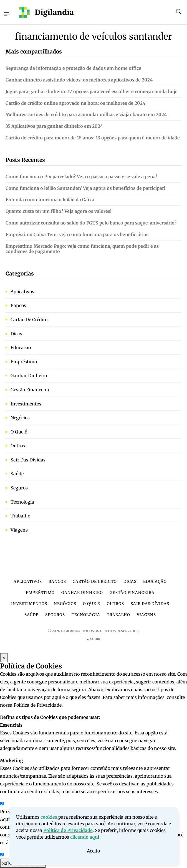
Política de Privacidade (68, 832)
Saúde (17, 474)
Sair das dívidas (28, 460)
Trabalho (20, 516)
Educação (21, 348)
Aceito (93, 853)
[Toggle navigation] (7, 13)
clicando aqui (85, 839)
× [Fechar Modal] (4, 658)
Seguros (19, 488)
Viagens (19, 530)
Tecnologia (22, 502)
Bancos (18, 305)
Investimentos (26, 404)
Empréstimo (24, 362)
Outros (18, 446)
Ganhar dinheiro (29, 376)
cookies (49, 819)
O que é (19, 432)
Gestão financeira (30, 390)
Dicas (16, 334)
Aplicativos (22, 292)
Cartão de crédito (29, 320)
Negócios (20, 418)
